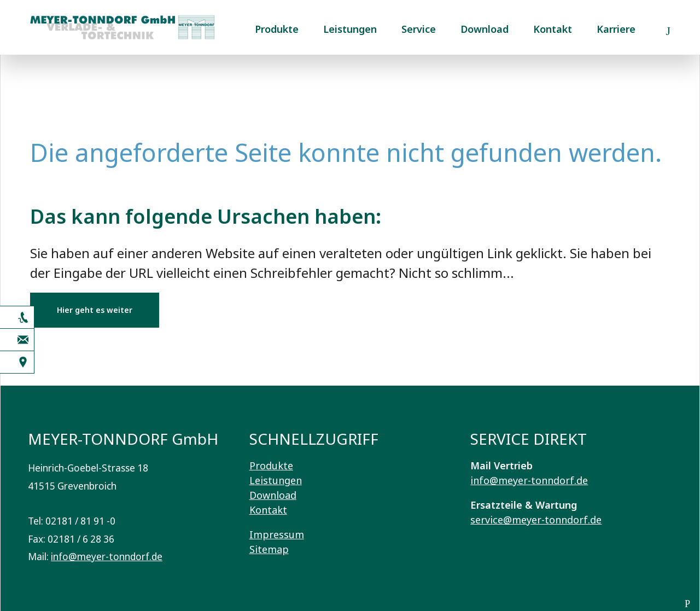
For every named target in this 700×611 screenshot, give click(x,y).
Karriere (616, 29)
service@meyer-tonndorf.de (536, 520)
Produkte (277, 29)
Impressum (277, 534)
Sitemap (269, 549)
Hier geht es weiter (95, 310)
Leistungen (350, 29)
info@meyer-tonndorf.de (107, 557)
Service (419, 29)
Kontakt (553, 29)
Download (485, 29)
